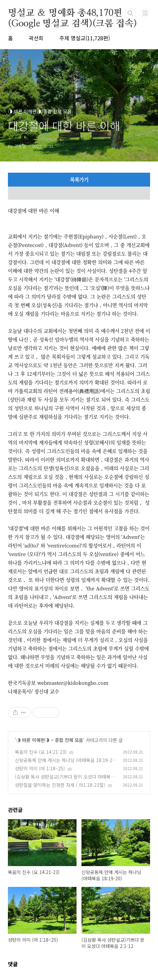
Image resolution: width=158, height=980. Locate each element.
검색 (130, 13)
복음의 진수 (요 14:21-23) (41, 752)
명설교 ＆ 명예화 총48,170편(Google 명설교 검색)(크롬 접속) (72, 14)
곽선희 (36, 38)
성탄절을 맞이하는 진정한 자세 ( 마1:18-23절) (60, 785)
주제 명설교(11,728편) (85, 38)
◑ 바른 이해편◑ (33, 740)
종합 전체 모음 (69, 740)
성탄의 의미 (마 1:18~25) (40, 768)
